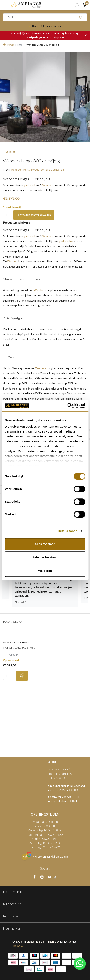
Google (64, 857)
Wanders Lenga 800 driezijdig (20, 648)
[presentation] (3, 97)
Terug (8, 45)
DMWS (65, 942)
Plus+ (75, 942)
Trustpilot (9, 152)
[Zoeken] (45, 17)
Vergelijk (11, 655)
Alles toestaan (45, 544)
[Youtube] (49, 877)
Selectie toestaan (45, 557)
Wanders (48, 185)
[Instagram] (42, 877)
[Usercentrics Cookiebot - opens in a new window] (67, 406)
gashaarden (66, 241)
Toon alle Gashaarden (52, 170)
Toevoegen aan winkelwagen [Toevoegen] (34, 215)
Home (19, 45)
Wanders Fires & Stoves (25, 170)
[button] (42, 140)
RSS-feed (19, 946)
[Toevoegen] (22, 676)
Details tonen (68, 531)
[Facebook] (35, 877)
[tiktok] (56, 877)
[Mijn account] (77, 5)
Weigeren (45, 571)
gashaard (30, 185)
